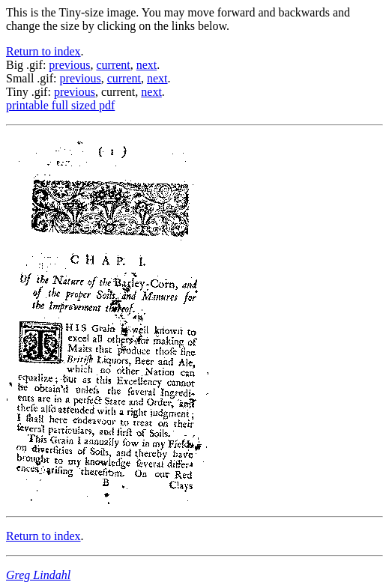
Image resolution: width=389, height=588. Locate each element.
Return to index (43, 51)
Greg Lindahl (38, 575)
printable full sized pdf (60, 105)
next (147, 65)
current (113, 65)
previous (69, 65)
